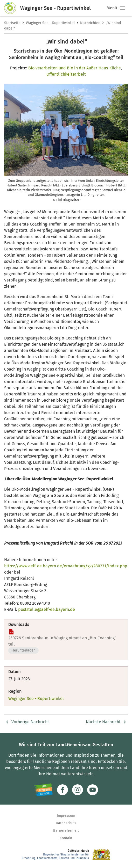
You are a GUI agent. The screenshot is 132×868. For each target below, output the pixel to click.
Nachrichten (90, 23)
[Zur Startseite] (12, 8)
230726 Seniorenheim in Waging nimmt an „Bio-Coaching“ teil (62, 641)
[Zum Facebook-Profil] (62, 790)
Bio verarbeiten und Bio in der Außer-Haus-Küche (75, 68)
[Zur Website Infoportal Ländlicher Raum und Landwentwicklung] (43, 790)
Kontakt (66, 838)
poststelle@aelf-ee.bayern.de (47, 609)
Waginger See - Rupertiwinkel (50, 23)
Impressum (66, 816)
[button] (122, 8)
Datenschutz (66, 823)
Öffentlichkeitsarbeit (66, 74)
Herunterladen (23, 650)
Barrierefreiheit (66, 831)
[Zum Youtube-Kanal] (93, 790)
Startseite (12, 23)
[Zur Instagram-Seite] (78, 790)
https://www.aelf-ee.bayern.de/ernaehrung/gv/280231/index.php (66, 566)
